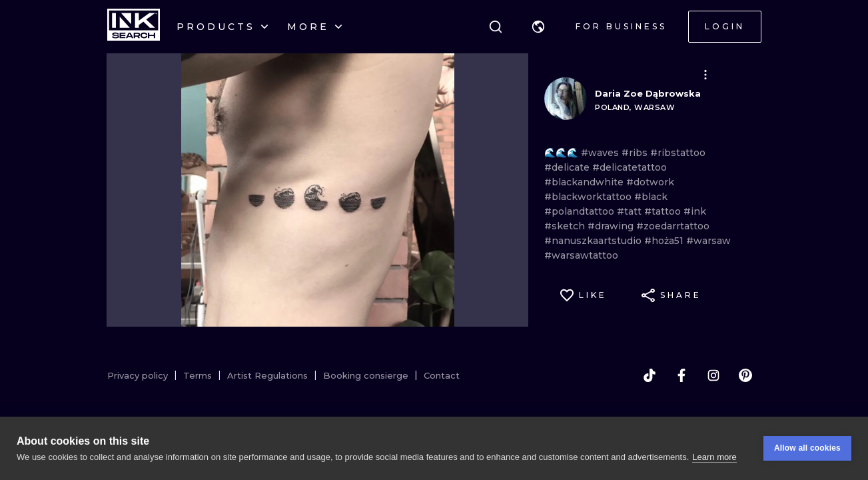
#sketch (566, 226)
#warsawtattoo (581, 255)
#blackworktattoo (589, 197)
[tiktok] (650, 375)
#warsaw (708, 241)
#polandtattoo (581, 211)
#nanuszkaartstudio (594, 241)
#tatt (631, 211)
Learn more (714, 457)
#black (651, 197)
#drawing (612, 226)
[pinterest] (745, 375)
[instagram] (713, 375)
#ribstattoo (678, 153)
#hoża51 (665, 241)
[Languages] (538, 27)
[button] (538, 27)
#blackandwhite (585, 182)
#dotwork (650, 182)
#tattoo (664, 211)
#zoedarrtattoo (673, 226)
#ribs (636, 153)
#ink (695, 211)
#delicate (568, 167)
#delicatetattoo (630, 167)
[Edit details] (705, 75)
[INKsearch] (134, 27)
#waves (601, 153)
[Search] (496, 27)
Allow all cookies (807, 449)
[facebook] (681, 375)
